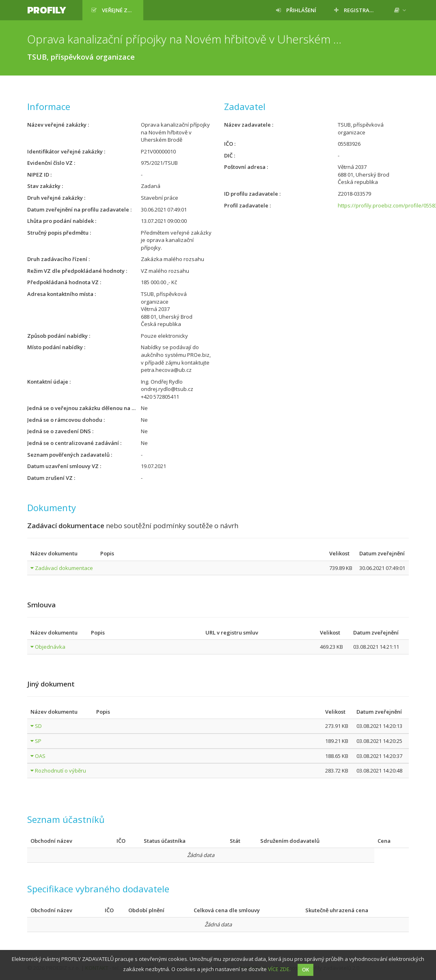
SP (38, 741)
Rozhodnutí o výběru (60, 771)
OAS (40, 756)
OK (305, 970)
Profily (47, 10)
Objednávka (50, 647)
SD (38, 726)
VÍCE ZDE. (279, 969)
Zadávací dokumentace (64, 568)
